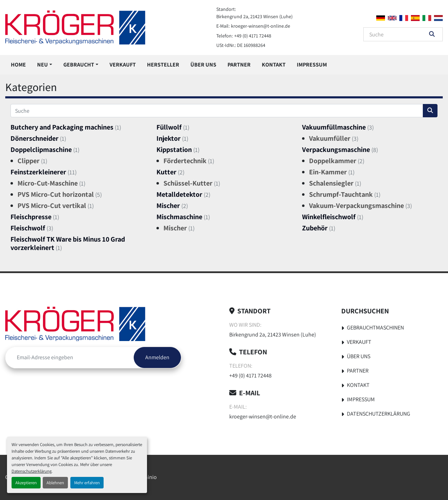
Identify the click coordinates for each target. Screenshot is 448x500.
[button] (45, 65)
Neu (43, 65)
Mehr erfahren (87, 483)
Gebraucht (79, 65)
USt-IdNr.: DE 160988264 (241, 45)
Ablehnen (55, 483)
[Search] (398, 34)
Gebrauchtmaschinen (375, 328)
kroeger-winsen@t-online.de (261, 26)
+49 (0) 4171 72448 (253, 36)
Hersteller (163, 65)
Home (18, 65)
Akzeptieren (26, 483)
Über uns (203, 65)
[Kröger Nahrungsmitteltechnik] (75, 324)
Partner (239, 65)
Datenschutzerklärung (31, 471)
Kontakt (274, 65)
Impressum (312, 65)
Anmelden (157, 357)
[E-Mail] (70, 357)
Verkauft (123, 65)
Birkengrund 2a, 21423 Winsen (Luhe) (254, 16)
